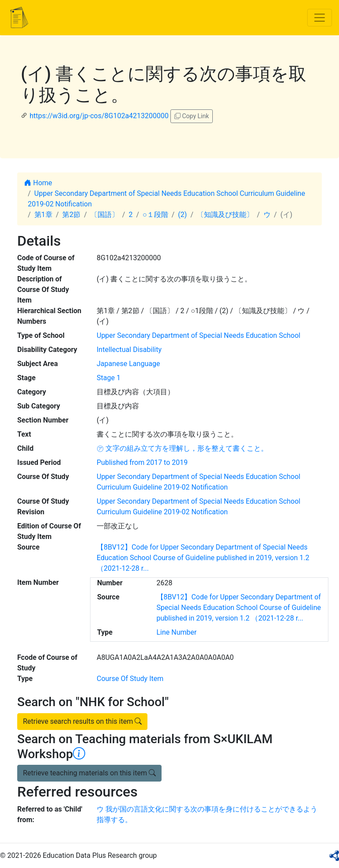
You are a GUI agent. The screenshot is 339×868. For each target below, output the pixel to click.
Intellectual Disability (129, 350)
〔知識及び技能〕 (225, 215)
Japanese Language (128, 364)
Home (38, 183)
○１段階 (155, 215)
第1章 (43, 215)
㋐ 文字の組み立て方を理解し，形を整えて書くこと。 (182, 448)
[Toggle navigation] (320, 18)
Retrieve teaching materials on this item (89, 773)
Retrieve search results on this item (82, 721)
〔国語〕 (105, 215)
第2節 (71, 215)
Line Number (177, 632)
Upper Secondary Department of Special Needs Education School (198, 335)
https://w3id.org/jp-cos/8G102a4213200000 (99, 116)
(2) (182, 215)
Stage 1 (109, 378)
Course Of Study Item (130, 679)
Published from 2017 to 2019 (142, 462)
